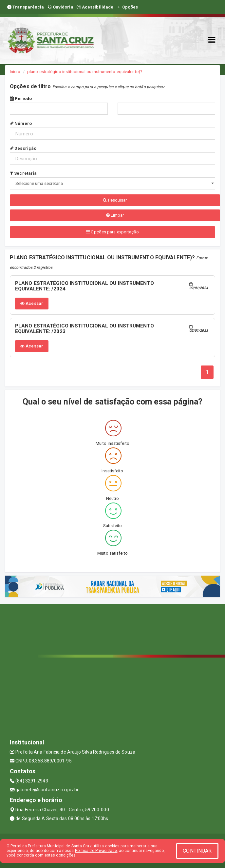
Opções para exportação (112, 232)
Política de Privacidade (96, 851)
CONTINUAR (197, 851)
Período (21, 99)
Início (15, 72)
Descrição (23, 148)
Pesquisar (115, 200)
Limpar (115, 215)
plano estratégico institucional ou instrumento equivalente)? (85, 72)
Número (21, 123)
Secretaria (23, 173)
